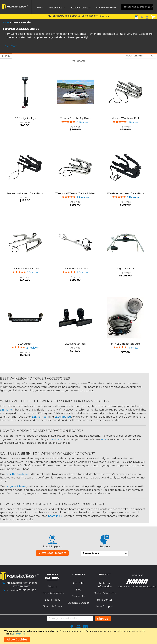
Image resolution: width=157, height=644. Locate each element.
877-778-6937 (21, 587)
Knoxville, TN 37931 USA (21, 590)
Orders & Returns (105, 593)
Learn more (19, 634)
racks (104, 439)
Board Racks (52, 600)
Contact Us (78, 596)
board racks (55, 516)
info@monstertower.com (21, 583)
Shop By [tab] (6, 56)
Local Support (105, 606)
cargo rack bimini (16, 486)
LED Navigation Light (25, 118)
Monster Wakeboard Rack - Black (25, 193)
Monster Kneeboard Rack (25, 269)
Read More (11, 46)
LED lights (6, 410)
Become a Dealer (78, 603)
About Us (78, 583)
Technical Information (105, 585)
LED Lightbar (25, 344)
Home (6, 22)
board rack (55, 439)
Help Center (105, 600)
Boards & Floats (52, 606)
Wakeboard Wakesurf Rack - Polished (75, 193)
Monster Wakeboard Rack (126, 118)
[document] (79, 636)
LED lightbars (40, 417)
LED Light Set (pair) (75, 344)
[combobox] (137, 7)
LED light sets (63, 417)
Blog (78, 590)
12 (83, 122)
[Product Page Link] (25, 92)
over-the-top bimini (18, 474)
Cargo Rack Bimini (126, 269)
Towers (52, 587)
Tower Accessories (52, 593)
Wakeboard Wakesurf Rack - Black (126, 193)
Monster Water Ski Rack (75, 269)
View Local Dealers (52, 553)
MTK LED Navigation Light (126, 344)
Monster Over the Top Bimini (75, 118)
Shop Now (104, 16)
